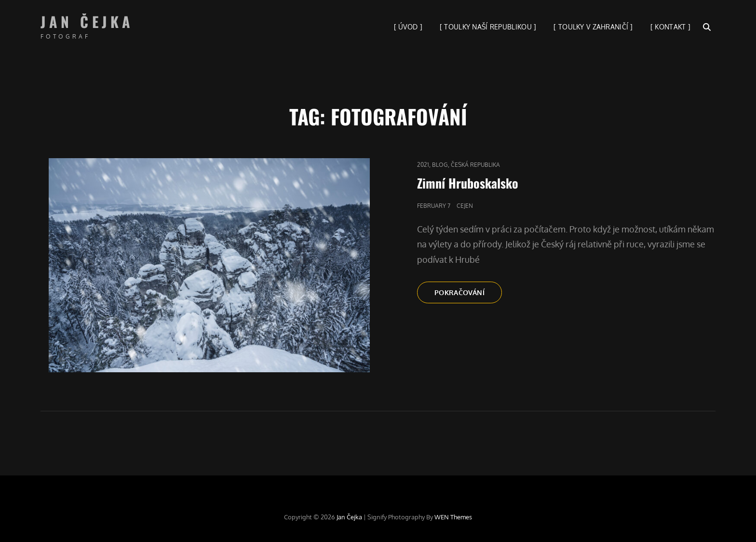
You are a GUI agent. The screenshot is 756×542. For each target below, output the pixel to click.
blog (440, 165)
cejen (465, 206)
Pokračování (468, 295)
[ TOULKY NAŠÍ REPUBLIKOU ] (488, 27)
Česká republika (475, 165)
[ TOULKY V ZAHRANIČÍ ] (593, 27)
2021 (423, 165)
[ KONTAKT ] (670, 27)
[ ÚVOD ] (408, 27)
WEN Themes (453, 517)
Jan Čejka (87, 21)
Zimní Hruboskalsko (468, 183)
